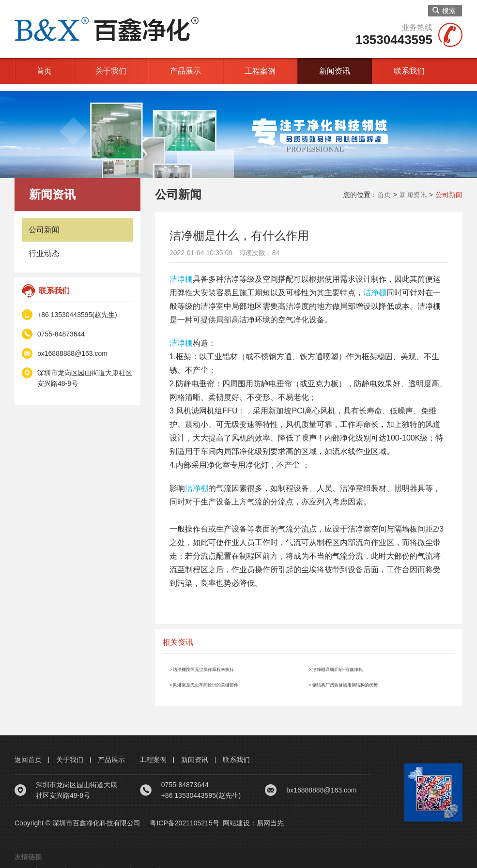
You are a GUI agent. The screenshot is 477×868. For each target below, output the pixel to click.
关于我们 (111, 71)
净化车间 (28, 863)
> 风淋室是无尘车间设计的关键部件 (231, 677)
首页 (44, 71)
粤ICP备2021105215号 (184, 816)
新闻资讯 (335, 71)
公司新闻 (44, 223)
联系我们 (409, 71)
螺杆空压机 (113, 863)
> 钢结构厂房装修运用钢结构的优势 (370, 677)
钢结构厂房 (160, 863)
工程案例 (260, 71)
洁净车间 (69, 863)
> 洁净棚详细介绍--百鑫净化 (357, 662)
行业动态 (44, 247)
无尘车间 (204, 863)
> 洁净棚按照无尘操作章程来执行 (227, 662)
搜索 (444, 11)
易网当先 (270, 816)
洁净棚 (181, 272)
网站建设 (236, 816)
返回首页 (28, 753)
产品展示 (185, 71)
